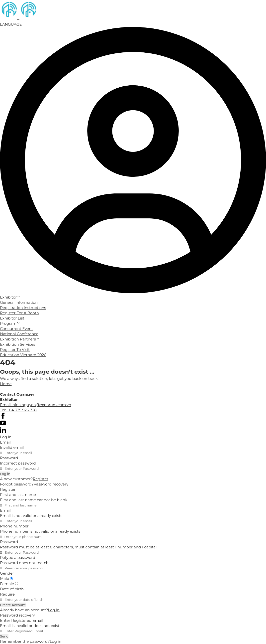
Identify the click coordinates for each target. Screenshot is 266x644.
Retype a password (18, 558)
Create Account (13, 605)
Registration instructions (23, 308)
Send (4, 636)
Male (7, 578)
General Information (19, 302)
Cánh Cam (50, 389)
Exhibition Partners (20, 339)
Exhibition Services (18, 344)
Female (9, 584)
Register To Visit (15, 350)
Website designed (17, 389)
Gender (7, 573)
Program (10, 323)
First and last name (18, 495)
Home (6, 384)
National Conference (19, 334)
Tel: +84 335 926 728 (18, 410)
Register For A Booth (19, 313)
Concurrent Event (16, 329)
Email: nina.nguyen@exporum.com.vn (36, 405)
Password (9, 458)
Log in (5, 474)
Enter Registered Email (22, 620)
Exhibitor (10, 297)
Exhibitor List (12, 318)
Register (40, 479)
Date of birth (12, 589)
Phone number (14, 526)
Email (5, 442)
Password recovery (51, 484)
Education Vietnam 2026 (23, 355)
